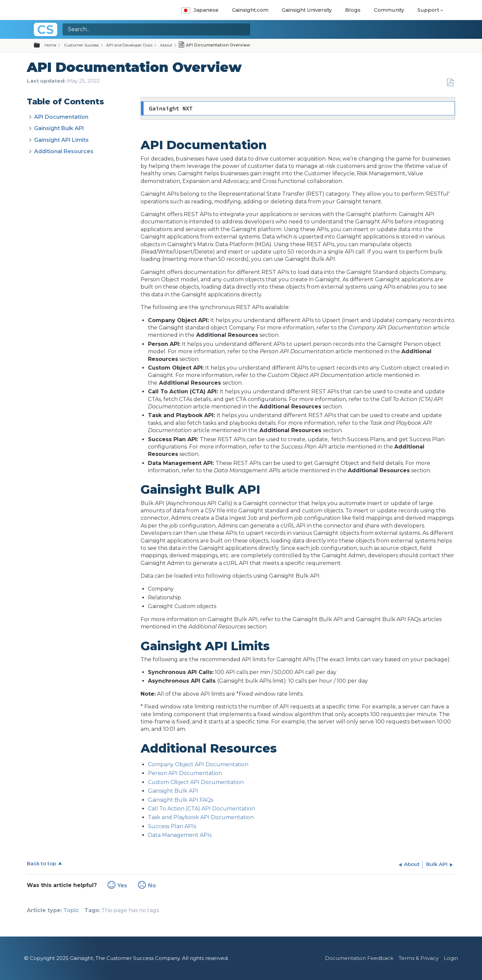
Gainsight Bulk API (59, 128)
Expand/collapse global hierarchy (41, 45)
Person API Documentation (185, 773)
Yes (122, 886)
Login (451, 958)
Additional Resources (64, 151)
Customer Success (81, 45)
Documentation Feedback (359, 958)
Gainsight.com (250, 10)
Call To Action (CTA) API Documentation (202, 809)
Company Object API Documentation (198, 764)
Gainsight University (307, 10)
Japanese (200, 10)
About (166, 45)
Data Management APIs (180, 835)
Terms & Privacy (419, 958)
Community (389, 10)
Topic (71, 910)
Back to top (42, 863)
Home (50, 45)
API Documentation (61, 117)
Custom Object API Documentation (196, 782)
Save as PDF (450, 83)
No (152, 886)
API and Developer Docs (129, 45)
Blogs (353, 10)
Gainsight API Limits (61, 140)
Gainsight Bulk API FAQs (181, 800)
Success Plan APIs (172, 826)
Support (428, 10)
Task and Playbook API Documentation (201, 817)
